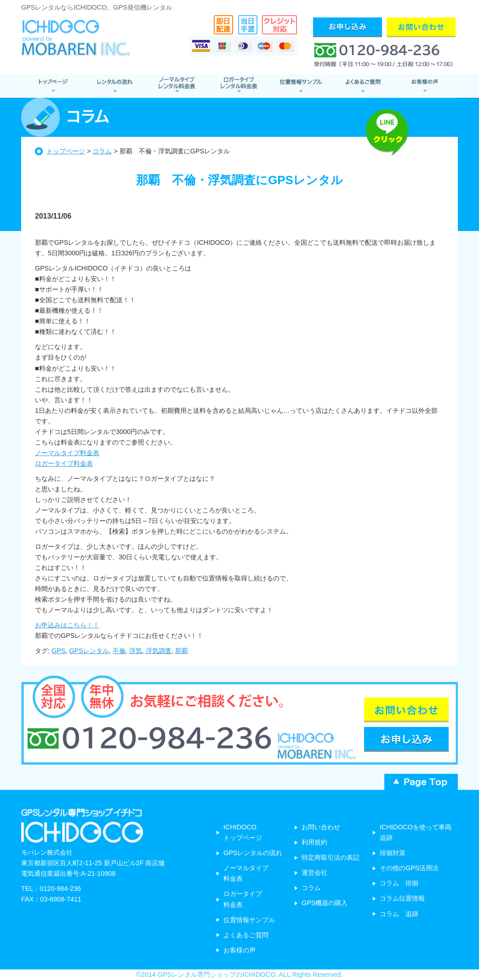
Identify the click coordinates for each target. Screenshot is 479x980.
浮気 (136, 651)
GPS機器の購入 (325, 903)
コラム (102, 151)
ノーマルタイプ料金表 (67, 453)
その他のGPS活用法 (409, 868)
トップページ (66, 151)
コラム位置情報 (402, 898)
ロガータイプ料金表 (64, 463)
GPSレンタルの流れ (253, 853)
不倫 (119, 651)
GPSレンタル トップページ (52, 86)
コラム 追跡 (399, 914)
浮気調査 (159, 651)
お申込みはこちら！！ (67, 625)
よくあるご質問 (362, 86)
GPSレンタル (89, 651)
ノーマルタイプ (176, 86)
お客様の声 (425, 86)
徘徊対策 (393, 853)
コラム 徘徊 (399, 883)
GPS (58, 651)
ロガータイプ (238, 86)
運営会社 (314, 873)
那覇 (182, 651)
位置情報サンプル (300, 86)
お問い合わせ (321, 827)
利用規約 (314, 842)
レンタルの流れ (114, 86)
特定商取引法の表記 (331, 857)
